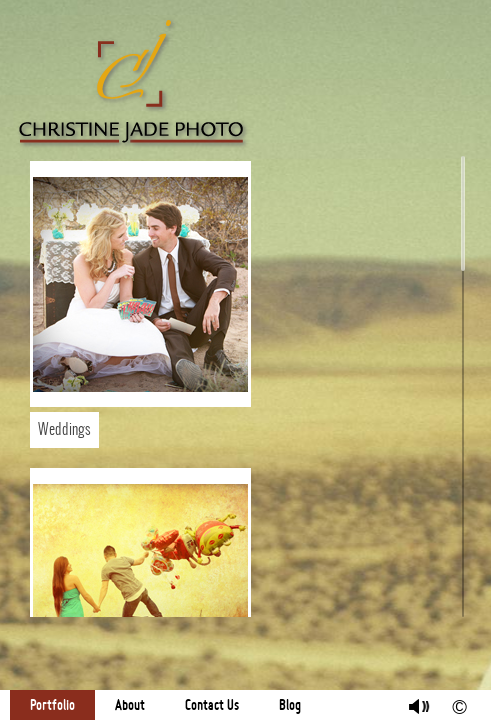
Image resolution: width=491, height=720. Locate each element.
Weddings (64, 430)
